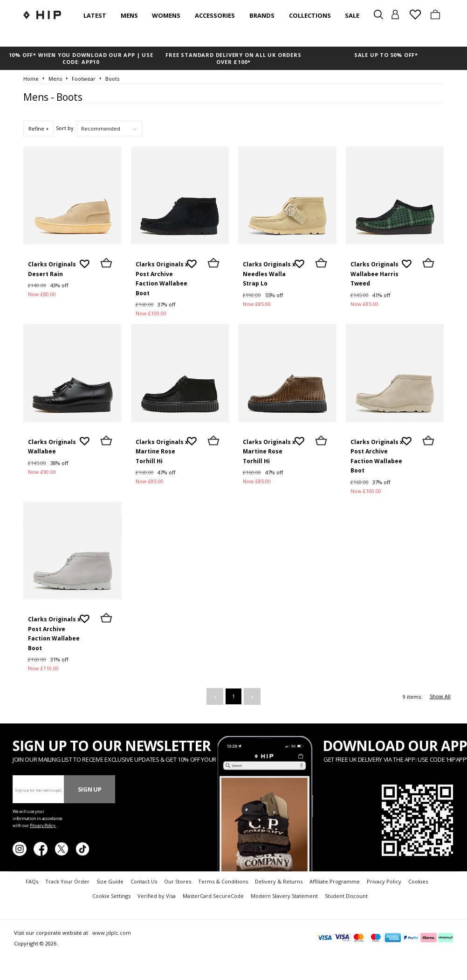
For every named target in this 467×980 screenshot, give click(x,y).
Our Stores (178, 881)
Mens (129, 15)
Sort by (65, 128)
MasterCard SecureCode (213, 896)
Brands (262, 15)
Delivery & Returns (279, 881)
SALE (352, 15)
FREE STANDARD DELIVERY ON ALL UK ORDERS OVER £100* (233, 58)
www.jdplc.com (111, 933)
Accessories (215, 15)
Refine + (39, 129)
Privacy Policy (384, 881)
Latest (95, 15)
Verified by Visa (157, 896)
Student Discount (346, 896)
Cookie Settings (111, 896)
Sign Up (90, 789)
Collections (310, 15)
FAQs (32, 881)
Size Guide (110, 881)
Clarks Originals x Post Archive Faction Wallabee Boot (162, 279)
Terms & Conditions (223, 881)
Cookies (418, 881)
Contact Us (144, 881)
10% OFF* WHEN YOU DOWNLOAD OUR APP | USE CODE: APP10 (81, 58)
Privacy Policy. (43, 825)
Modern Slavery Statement (284, 896)
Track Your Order (67, 881)
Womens (166, 15)
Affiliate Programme (335, 881)
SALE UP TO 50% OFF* (386, 55)
